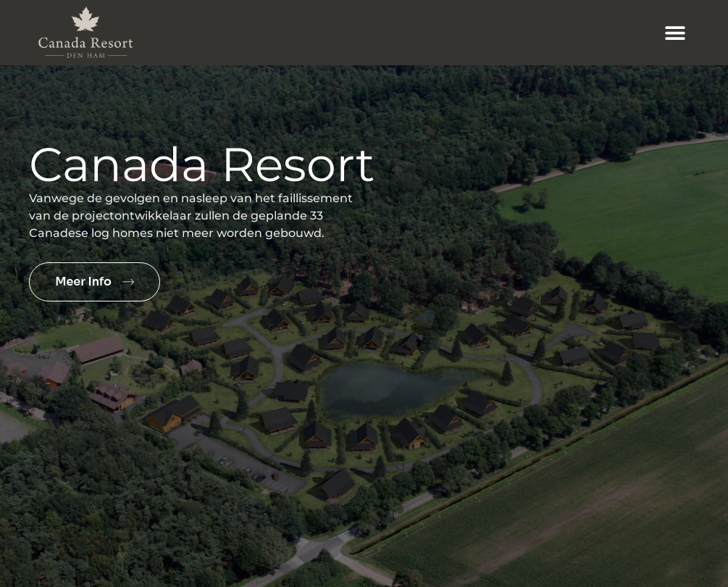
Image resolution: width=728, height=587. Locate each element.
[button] (675, 33)
